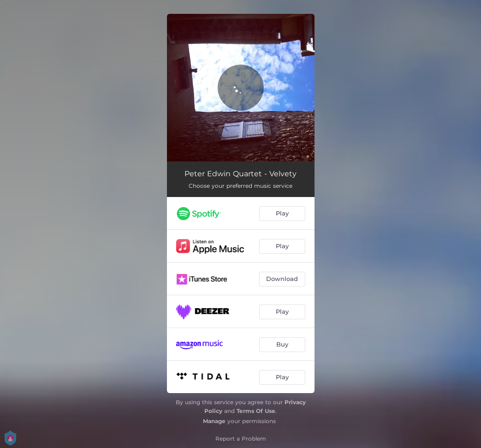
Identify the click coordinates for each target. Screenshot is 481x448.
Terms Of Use (256, 411)
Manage (214, 421)
